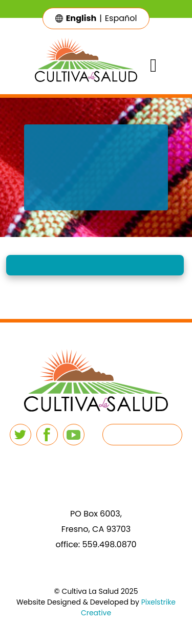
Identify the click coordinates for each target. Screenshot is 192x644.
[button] (95, 265)
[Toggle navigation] (153, 66)
